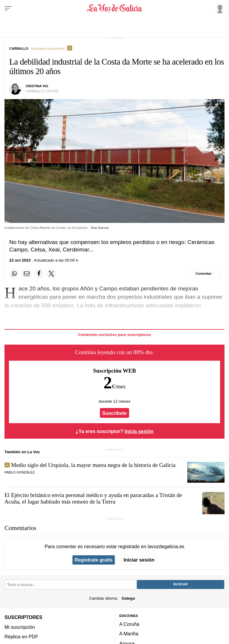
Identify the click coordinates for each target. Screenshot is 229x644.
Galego (128, 598)
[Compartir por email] (27, 274)
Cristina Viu (37, 86)
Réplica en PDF (21, 637)
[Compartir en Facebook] (39, 274)
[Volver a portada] (114, 8)
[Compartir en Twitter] (52, 274)
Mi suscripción (20, 627)
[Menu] (8, 8)
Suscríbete (115, 413)
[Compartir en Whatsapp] (14, 274)
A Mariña (129, 634)
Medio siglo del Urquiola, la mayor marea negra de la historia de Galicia (93, 465)
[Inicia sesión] (219, 8)
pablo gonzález (20, 472)
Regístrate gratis (93, 560)
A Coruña (129, 624)
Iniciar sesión (139, 560)
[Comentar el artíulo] (204, 274)
